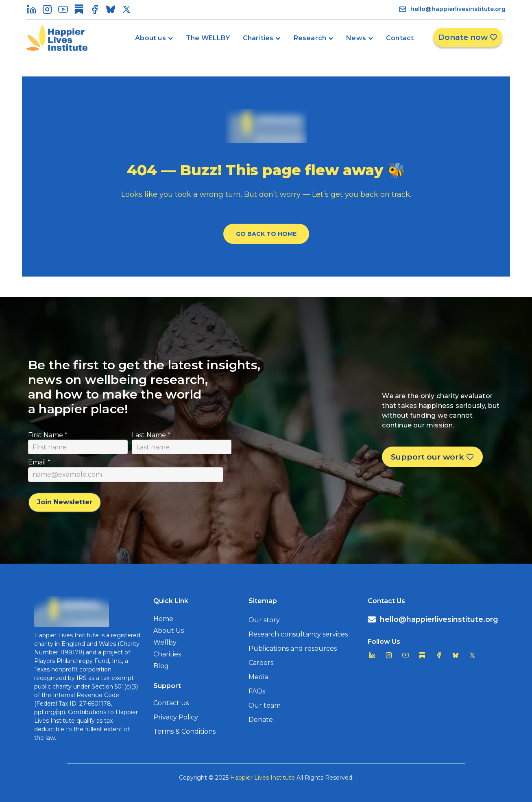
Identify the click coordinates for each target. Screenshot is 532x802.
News (356, 38)
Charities (258, 38)
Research (310, 38)
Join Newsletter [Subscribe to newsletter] (65, 502)
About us (150, 38)
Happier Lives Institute (263, 778)
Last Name (151, 435)
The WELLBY (208, 38)
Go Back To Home (266, 234)
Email (39, 462)
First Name (48, 435)
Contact (400, 38)
